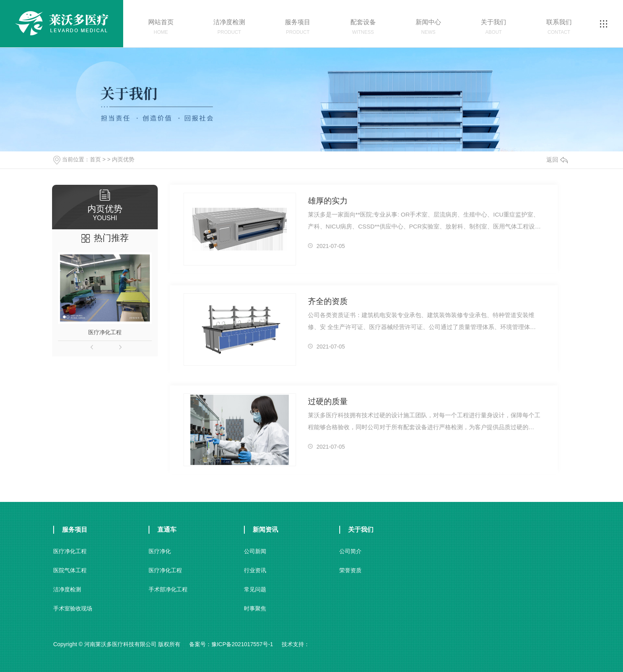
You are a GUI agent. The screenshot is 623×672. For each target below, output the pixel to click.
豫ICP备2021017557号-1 (242, 644)
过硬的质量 (328, 401)
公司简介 (350, 551)
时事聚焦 (255, 608)
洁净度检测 (67, 589)
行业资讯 (255, 570)
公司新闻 (255, 551)
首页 (95, 159)
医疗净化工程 (105, 332)
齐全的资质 (328, 301)
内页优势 (123, 159)
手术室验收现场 (73, 608)
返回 (557, 160)
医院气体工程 (70, 570)
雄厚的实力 (328, 201)
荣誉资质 (350, 570)
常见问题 (255, 589)
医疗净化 (160, 551)
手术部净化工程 (168, 589)
